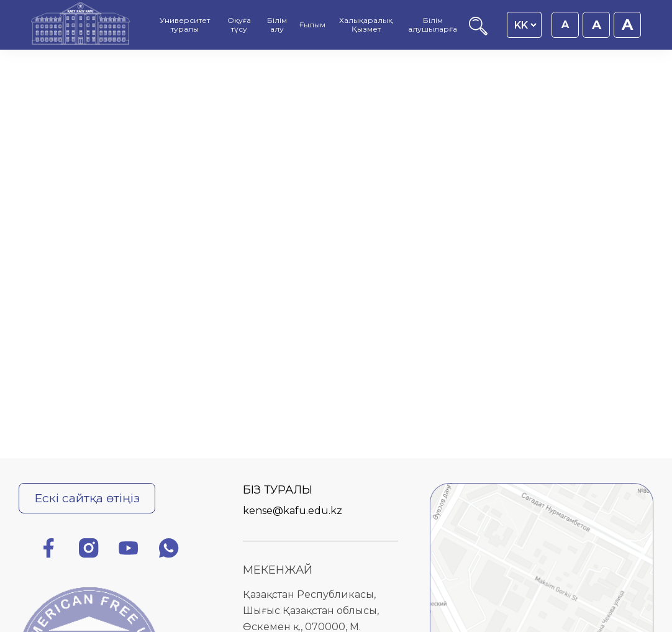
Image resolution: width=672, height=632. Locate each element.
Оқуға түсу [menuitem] (239, 25)
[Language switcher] (525, 25)
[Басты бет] (81, 25)
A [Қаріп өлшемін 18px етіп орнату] (597, 25)
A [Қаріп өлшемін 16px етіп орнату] (565, 25)
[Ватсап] (169, 550)
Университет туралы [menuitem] (185, 25)
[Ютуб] (129, 550)
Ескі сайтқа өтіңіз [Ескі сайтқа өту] (87, 498)
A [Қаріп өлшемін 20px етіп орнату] (627, 25)
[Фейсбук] (48, 550)
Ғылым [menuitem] (312, 25)
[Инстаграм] (89, 550)
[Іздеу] (478, 32)
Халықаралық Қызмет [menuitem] (366, 25)
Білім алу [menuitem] (277, 25)
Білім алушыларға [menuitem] (433, 25)
